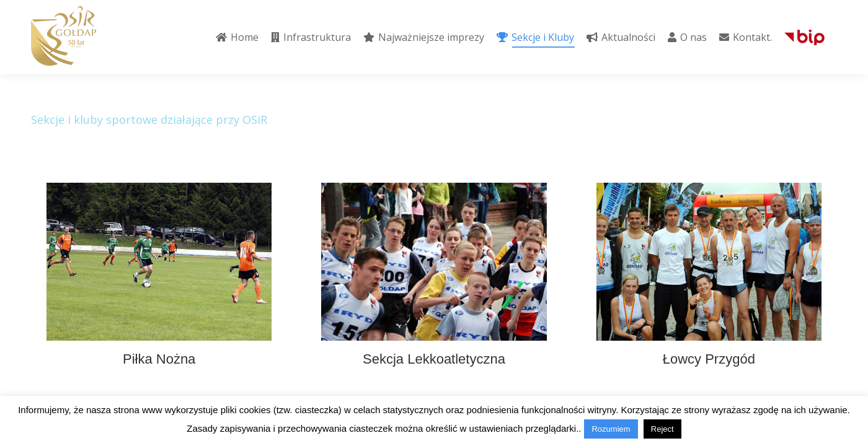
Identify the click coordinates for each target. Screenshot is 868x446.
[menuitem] (237, 37)
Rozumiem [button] (611, 429)
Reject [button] (662, 429)
